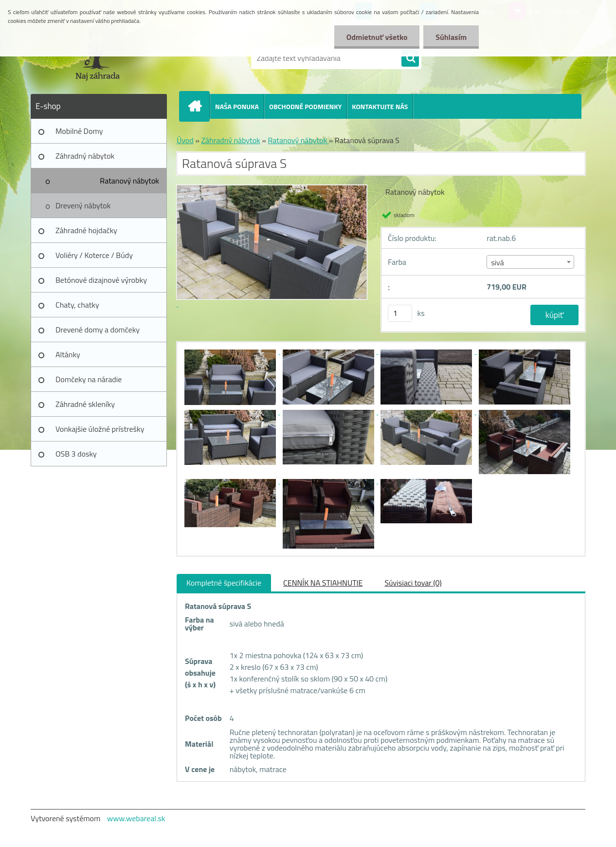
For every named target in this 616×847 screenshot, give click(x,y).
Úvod (185, 140)
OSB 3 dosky (76, 454)
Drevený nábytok (83, 205)
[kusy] (400, 313)
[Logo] (98, 58)
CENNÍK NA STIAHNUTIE (323, 583)
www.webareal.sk (136, 818)
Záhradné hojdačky (86, 230)
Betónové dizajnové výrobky (101, 280)
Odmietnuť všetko (377, 37)
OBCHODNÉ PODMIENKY (305, 106)
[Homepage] (199, 106)
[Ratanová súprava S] (231, 351)
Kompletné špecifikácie (224, 583)
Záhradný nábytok (85, 156)
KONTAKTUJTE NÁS (380, 106)
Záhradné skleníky (85, 404)
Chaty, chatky (77, 305)
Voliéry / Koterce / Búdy (94, 255)
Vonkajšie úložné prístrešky (100, 429)
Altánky (68, 354)
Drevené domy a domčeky (98, 330)
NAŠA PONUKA (237, 106)
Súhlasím (451, 37)
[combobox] (530, 262)
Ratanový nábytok (129, 181)
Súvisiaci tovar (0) (413, 583)
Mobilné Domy (79, 131)
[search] (410, 58)
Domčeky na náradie (89, 379)
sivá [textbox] (498, 262)
